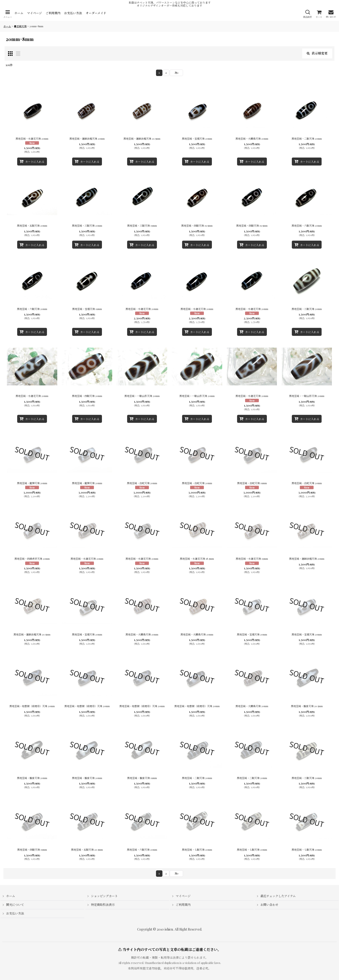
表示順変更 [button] (317, 53)
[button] (8, 14)
